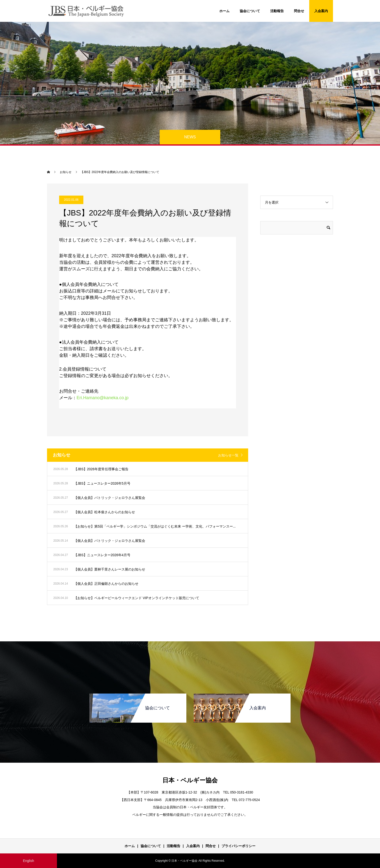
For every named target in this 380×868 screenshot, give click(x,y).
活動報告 (277, 11)
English (29, 861)
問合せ (299, 11)
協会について (250, 11)
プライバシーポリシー (238, 846)
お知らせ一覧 (228, 455)
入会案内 (321, 11)
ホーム (224, 11)
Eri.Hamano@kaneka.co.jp (103, 398)
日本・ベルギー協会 (190, 780)
